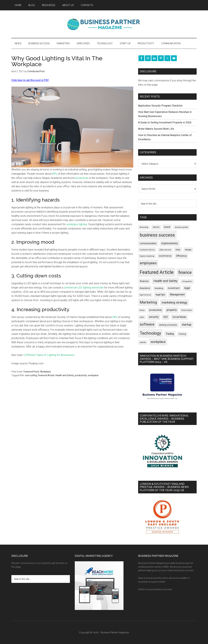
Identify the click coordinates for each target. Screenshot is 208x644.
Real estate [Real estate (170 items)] (187, 310)
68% (115, 317)
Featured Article (46, 375)
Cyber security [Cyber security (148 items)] (165, 250)
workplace (93, 375)
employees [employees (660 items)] (148, 263)
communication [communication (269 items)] (148, 243)
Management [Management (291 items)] (177, 295)
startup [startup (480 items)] (187, 325)
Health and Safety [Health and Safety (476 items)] (165, 281)
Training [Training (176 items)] (182, 334)
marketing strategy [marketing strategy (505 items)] (174, 302)
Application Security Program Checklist (160, 106)
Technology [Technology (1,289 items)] (150, 333)
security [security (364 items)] (154, 317)
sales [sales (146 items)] (142, 317)
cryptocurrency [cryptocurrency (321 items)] (170, 243)
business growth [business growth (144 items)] (181, 227)
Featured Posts (31, 372)
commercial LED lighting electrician (84, 288)
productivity (82, 178)
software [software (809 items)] (147, 324)
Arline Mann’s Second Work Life (156, 129)
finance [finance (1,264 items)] (185, 272)
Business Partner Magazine (104, 24)
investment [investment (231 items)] (174, 288)
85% (55, 174)
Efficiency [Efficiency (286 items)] (181, 256)
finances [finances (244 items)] (144, 281)
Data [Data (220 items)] (178, 250)
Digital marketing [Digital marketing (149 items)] (147, 256)
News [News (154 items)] (142, 310)
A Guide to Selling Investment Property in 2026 (165, 122)
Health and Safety (65, 375)
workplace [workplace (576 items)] (158, 342)
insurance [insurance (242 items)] (145, 288)
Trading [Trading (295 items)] (170, 334)
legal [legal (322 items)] (187, 288)
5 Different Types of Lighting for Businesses (49, 355)
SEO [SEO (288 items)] (166, 317)
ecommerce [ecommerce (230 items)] (165, 256)
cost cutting (31, 375)
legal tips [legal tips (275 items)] (160, 295)
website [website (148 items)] (143, 342)
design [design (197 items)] (188, 250)
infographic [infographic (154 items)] (187, 281)
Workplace (45, 372)
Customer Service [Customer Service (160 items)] (147, 250)
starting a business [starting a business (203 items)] (168, 325)
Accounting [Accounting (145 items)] (144, 227)
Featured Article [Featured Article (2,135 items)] (157, 272)
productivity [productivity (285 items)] (156, 310)
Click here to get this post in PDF (30, 80)
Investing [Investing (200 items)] (159, 288)
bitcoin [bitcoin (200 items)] (156, 227)
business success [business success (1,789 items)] (157, 235)
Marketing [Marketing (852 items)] (148, 302)
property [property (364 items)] (172, 310)
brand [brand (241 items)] (167, 227)
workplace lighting (77, 224)
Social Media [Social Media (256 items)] (179, 317)
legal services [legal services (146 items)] (145, 295)
